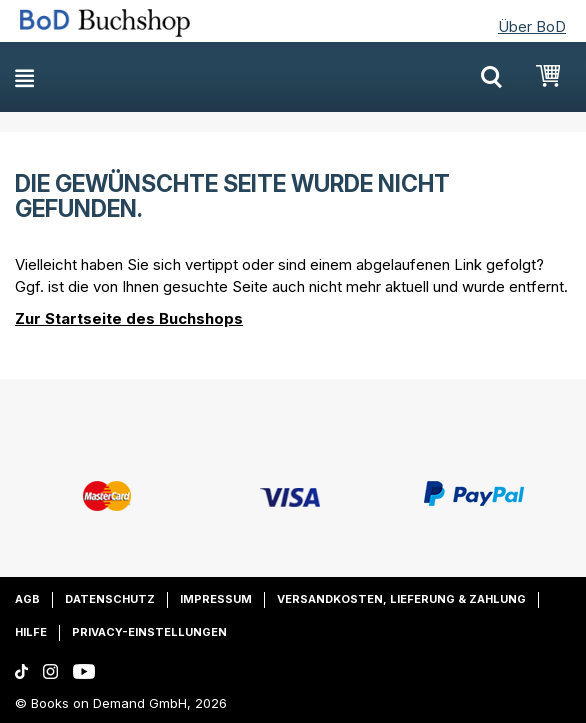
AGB (27, 599)
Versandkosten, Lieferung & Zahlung (401, 599)
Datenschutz (110, 599)
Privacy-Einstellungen (149, 632)
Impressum (216, 599)
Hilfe (31, 632)
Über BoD (532, 26)
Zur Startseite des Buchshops (129, 318)
